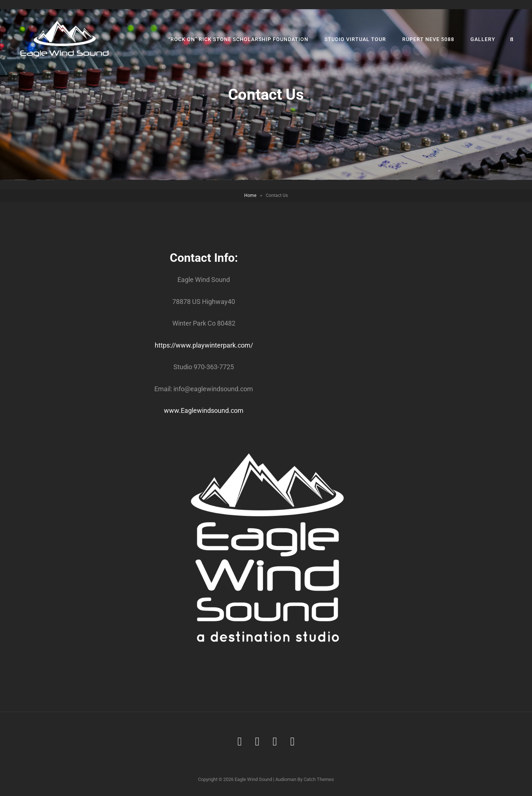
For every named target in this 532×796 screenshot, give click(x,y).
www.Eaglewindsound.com (204, 410)
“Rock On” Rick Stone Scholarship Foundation (238, 39)
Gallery (483, 39)
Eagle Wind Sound (253, 779)
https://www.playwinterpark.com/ (204, 345)
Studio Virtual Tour (355, 39)
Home (250, 195)
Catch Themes (319, 779)
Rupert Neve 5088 (428, 39)
